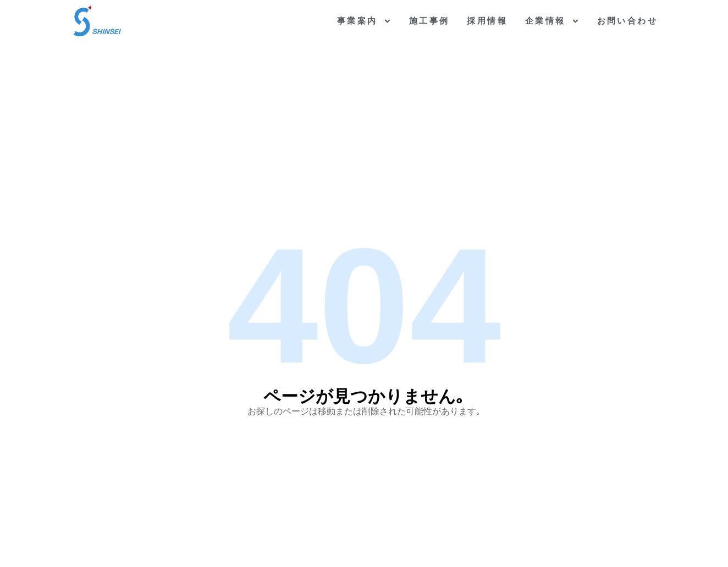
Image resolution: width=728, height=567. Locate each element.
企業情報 (552, 21)
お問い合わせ (627, 21)
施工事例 (429, 21)
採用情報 (487, 21)
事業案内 (364, 21)
